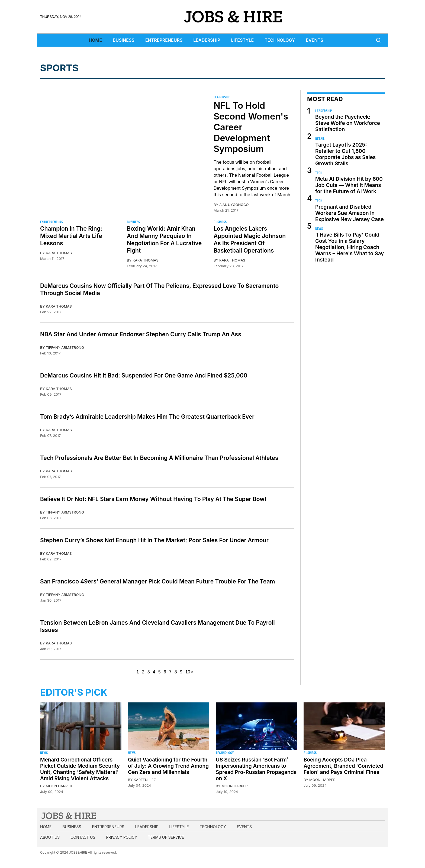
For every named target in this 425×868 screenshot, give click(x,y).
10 (188, 672)
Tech (319, 173)
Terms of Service (166, 837)
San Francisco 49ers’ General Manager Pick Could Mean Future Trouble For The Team (157, 581)
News (319, 229)
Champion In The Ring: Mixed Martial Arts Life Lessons (71, 236)
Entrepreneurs (164, 40)
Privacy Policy (121, 837)
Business (124, 40)
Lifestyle (242, 40)
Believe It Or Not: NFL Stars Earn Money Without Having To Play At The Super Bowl (153, 499)
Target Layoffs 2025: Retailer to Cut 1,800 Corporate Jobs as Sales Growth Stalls (345, 154)
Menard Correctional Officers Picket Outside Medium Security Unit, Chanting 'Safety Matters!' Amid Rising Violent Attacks (80, 769)
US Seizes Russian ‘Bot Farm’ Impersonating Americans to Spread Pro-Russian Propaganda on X (256, 769)
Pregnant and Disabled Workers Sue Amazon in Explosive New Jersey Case (350, 213)
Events (315, 40)
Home (95, 40)
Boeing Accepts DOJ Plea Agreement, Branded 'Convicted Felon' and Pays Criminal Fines (343, 766)
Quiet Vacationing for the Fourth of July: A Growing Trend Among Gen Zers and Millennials (168, 766)
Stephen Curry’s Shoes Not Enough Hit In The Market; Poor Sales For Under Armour (154, 540)
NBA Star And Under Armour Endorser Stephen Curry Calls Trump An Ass (141, 334)
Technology (280, 40)
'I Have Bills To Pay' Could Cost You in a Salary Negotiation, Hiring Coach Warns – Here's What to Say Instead (350, 247)
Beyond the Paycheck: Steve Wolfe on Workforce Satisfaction (348, 123)
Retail (320, 139)
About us (50, 837)
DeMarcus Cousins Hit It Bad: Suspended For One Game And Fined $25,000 (144, 375)
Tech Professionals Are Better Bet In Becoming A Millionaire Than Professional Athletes (159, 458)
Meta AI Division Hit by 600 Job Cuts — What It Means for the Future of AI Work (349, 185)
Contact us (83, 837)
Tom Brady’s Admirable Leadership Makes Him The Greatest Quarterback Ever (147, 417)
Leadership (207, 40)
